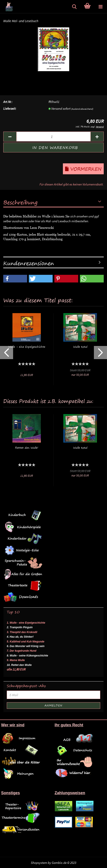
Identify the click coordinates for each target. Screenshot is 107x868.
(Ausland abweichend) (82, 109)
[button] (15, 279)
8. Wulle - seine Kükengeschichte (27, 656)
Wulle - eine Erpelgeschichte (27, 347)
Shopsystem (39, 863)
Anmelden (53, 705)
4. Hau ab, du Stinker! (20, 637)
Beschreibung (20, 202)
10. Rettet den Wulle (19, 665)
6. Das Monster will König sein (26, 646)
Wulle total (80, 347)
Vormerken (83, 169)
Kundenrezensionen (29, 263)
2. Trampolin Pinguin (20, 627)
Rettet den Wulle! (27, 448)
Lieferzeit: (10, 108)
